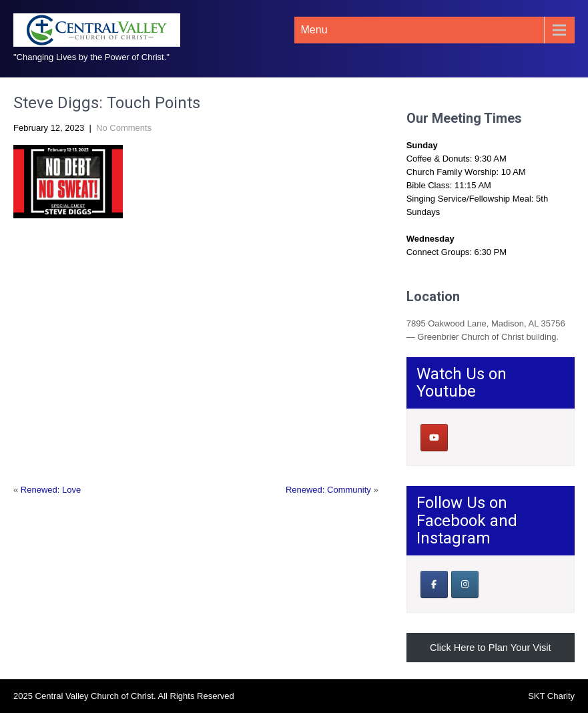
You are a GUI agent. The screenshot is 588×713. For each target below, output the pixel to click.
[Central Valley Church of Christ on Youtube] (434, 438)
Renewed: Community (328, 490)
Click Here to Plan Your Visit (491, 648)
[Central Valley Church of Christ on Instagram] (465, 584)
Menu (314, 30)
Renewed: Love (51, 490)
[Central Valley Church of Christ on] (464, 438)
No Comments (124, 128)
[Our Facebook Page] (434, 584)
